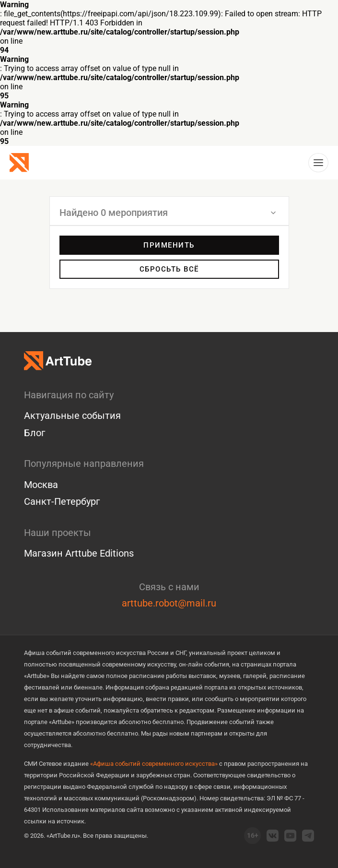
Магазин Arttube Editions (79, 553)
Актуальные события (72, 416)
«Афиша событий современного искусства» (154, 764)
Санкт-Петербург (62, 501)
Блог (35, 433)
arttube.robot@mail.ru (169, 603)
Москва (41, 485)
